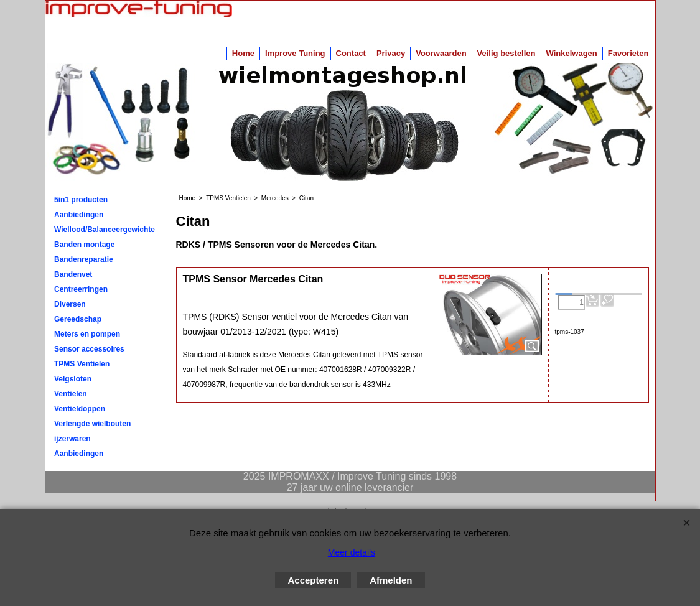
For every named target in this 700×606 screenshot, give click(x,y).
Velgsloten (73, 379)
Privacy (391, 53)
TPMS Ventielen (82, 364)
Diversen (70, 304)
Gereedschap (78, 319)
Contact (351, 53)
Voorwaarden (441, 53)
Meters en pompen (87, 334)
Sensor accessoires (89, 349)
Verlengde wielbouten (92, 424)
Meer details (352, 552)
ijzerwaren (72, 439)
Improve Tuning (295, 53)
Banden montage (84, 245)
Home (243, 53)
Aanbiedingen (79, 215)
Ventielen (71, 394)
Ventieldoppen (80, 409)
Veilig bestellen (506, 53)
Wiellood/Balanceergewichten (105, 230)
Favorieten (628, 53)
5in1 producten (81, 200)
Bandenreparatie (84, 259)
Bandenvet (73, 274)
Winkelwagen (572, 53)
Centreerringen (81, 289)
